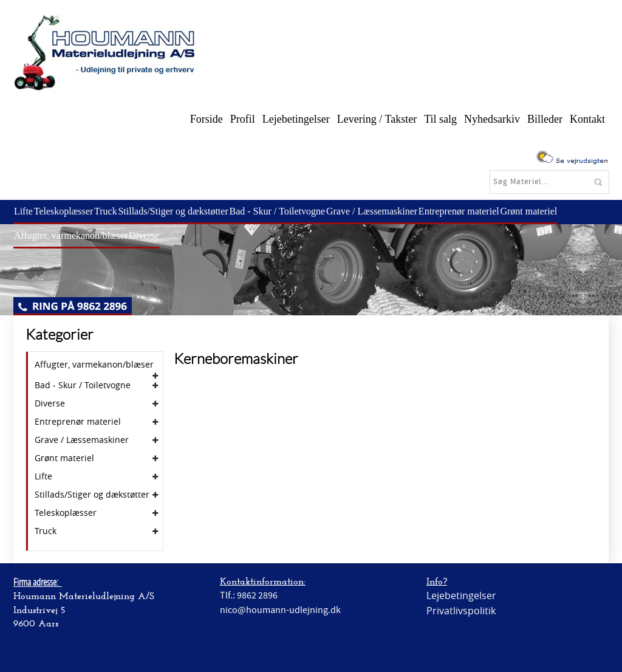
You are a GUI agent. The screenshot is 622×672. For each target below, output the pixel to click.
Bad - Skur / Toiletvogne (295, 211)
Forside (207, 119)
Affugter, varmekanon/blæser (73, 235)
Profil (243, 119)
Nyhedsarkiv (492, 119)
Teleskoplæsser (69, 211)
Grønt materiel (557, 211)
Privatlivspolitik (461, 611)
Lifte (25, 211)
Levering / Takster (377, 119)
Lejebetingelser (296, 119)
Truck (115, 211)
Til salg (440, 119)
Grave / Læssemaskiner (392, 211)
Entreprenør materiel (483, 211)
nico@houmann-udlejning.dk (280, 610)
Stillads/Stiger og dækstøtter (186, 211)
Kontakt (587, 119)
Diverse (149, 235)
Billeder (545, 119)
